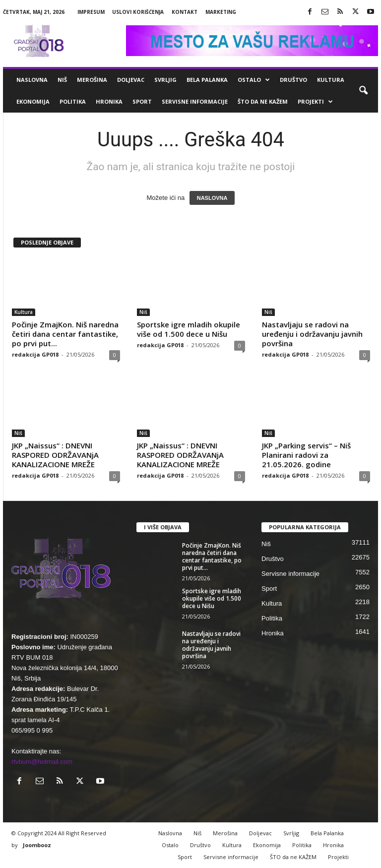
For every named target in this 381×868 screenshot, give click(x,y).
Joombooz (37, 845)
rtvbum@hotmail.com (42, 762)
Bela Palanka (207, 80)
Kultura (331, 80)
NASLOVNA (212, 198)
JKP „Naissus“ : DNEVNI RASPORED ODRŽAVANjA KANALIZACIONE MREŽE (55, 455)
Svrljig (165, 80)
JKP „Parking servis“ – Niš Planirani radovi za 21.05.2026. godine (306, 455)
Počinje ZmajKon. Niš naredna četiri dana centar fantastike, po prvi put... (65, 334)
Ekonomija (33, 101)
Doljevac (131, 80)
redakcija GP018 (35, 354)
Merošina (92, 80)
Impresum (91, 12)
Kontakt (185, 12)
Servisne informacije (195, 101)
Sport (142, 101)
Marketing (221, 12)
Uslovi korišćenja (138, 12)
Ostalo (254, 80)
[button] (363, 91)
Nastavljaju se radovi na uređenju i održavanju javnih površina (312, 334)
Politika (73, 101)
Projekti (315, 102)
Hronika (109, 101)
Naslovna (32, 80)
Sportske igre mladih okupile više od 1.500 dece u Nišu (189, 329)
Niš (62, 80)
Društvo (293, 80)
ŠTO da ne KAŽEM (263, 101)
